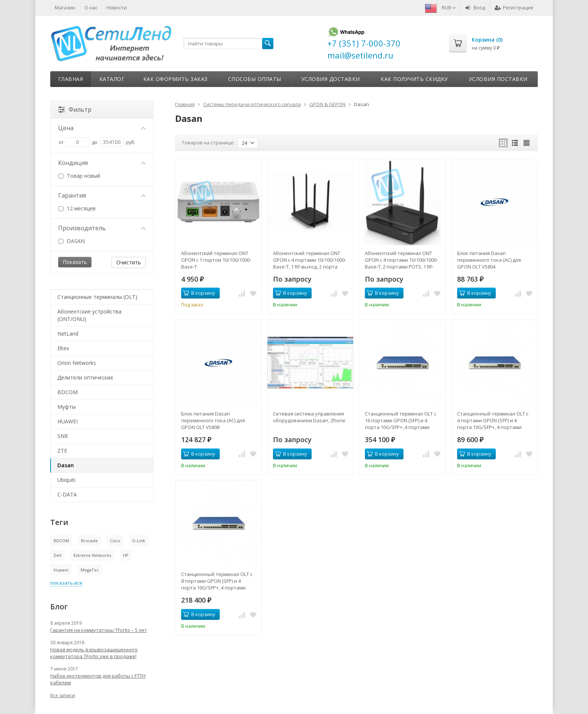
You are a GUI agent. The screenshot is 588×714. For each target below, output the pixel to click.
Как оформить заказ (175, 79)
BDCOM (67, 392)
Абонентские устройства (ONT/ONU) (89, 315)
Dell (58, 555)
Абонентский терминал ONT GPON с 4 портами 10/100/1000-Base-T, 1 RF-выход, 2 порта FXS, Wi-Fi (310, 260)
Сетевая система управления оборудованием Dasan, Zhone (309, 417)
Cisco (115, 541)
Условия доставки (331, 79)
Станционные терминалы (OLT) (97, 297)
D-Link (139, 541)
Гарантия (102, 195)
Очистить (129, 262)
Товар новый (79, 176)
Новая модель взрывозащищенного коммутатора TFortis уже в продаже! (94, 653)
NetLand (68, 334)
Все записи (63, 695)
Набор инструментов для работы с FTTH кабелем (98, 679)
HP (126, 555)
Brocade (89, 541)
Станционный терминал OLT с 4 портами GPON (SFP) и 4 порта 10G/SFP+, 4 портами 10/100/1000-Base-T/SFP (493, 420)
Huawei (61, 570)
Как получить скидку (414, 79)
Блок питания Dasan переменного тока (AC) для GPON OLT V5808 (213, 420)
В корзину (199, 293)
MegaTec (90, 570)
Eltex (63, 348)
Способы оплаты (255, 79)
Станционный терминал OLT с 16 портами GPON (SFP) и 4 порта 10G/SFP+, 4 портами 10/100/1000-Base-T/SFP (400, 420)
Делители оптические (85, 377)
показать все (66, 583)
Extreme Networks (92, 555)
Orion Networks (77, 363)
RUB (449, 7)
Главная (71, 79)
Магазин (65, 7)
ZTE (62, 451)
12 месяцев (77, 208)
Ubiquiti (66, 480)
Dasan (66, 465)
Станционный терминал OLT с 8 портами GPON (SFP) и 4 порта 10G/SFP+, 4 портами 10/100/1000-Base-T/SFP (217, 581)
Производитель (102, 228)
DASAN (72, 241)
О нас (91, 7)
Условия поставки (498, 79)
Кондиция (102, 163)
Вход (475, 7)
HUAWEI (67, 421)
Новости (117, 7)
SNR (63, 436)
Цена (102, 128)
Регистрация (514, 7)
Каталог (112, 79)
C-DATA (67, 494)
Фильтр (75, 109)
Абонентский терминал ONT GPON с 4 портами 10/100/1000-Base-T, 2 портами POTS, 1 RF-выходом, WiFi (401, 260)
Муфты (67, 407)
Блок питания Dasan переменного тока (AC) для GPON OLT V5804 (489, 260)
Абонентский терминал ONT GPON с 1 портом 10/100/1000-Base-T (216, 260)
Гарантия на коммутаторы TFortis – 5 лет (99, 630)
